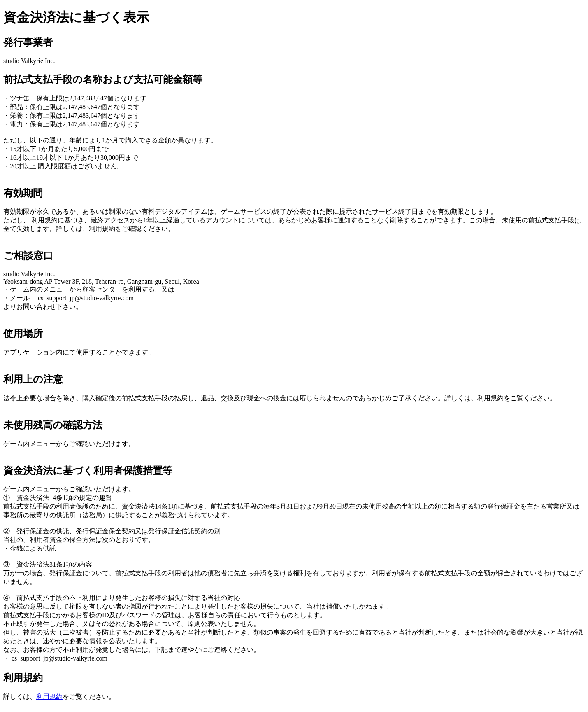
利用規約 (49, 697)
